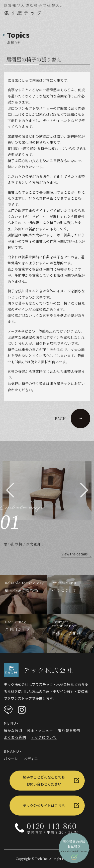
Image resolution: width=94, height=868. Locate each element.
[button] (10, 490)
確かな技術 (13, 731)
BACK (72, 419)
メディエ (31, 759)
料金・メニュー (40, 731)
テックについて (44, 737)
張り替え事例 (69, 731)
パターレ (11, 759)
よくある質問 (15, 737)
